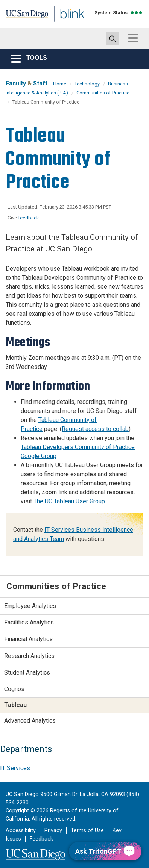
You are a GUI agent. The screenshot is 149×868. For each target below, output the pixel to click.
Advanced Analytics (30, 721)
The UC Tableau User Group (69, 501)
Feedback (41, 839)
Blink (60, 24)
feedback (29, 218)
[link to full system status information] (137, 13)
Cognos (14, 689)
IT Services (15, 768)
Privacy (53, 831)
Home (60, 84)
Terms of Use (87, 831)
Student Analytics (27, 672)
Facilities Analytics (29, 622)
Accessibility (21, 831)
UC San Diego (22, 16)
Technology (87, 84)
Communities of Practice (103, 93)
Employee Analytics (30, 606)
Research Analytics (29, 656)
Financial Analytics (28, 639)
